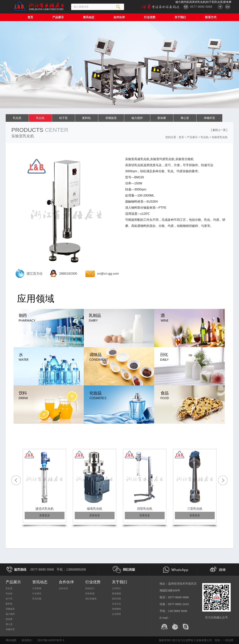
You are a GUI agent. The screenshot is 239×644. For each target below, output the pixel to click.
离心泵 (185, 118)
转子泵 (63, 118)
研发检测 (90, 594)
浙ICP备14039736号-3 (51, 640)
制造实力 (90, 588)
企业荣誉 (116, 614)
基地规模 (116, 594)
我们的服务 (91, 599)
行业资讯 (37, 594)
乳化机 (40, 118)
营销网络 (116, 609)
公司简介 (116, 588)
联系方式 (211, 17)
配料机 (87, 118)
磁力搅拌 (137, 118)
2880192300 (68, 274)
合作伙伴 (119, 17)
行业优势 (150, 17)
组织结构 (116, 599)
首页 (30, 17)
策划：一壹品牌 (224, 640)
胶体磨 (162, 118)
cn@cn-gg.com (108, 274)
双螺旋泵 (111, 118)
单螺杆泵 (209, 118)
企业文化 (116, 604)
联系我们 (27, 640)
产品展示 (58, 17)
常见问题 (37, 599)
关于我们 (180, 17)
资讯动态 (89, 17)
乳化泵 (17, 118)
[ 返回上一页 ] (219, 130)
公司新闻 (37, 588)
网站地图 (11, 640)
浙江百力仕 (35, 274)
